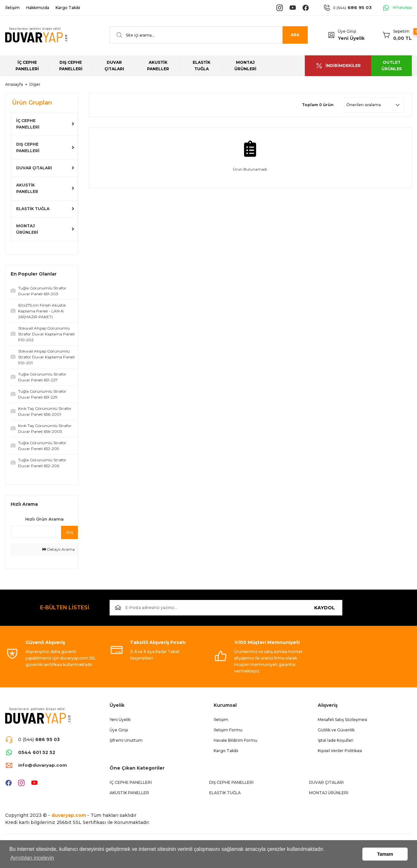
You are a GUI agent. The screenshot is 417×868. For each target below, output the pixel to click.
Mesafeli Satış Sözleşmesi (342, 720)
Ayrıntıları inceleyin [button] (32, 858)
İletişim (221, 720)
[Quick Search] (33, 532)
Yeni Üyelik (351, 38)
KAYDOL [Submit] (325, 608)
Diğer (35, 84)
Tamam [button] (385, 854)
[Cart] (397, 35)
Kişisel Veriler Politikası (340, 751)
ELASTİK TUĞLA (33, 209)
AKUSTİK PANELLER (27, 188)
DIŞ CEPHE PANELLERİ (28, 147)
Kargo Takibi (226, 751)
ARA (295, 35)
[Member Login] (331, 35)
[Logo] (36, 35)
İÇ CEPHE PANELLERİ (28, 124)
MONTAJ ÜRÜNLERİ (27, 229)
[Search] (209, 35)
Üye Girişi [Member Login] (347, 31)
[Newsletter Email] (226, 608)
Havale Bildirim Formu (235, 740)
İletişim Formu (228, 730)
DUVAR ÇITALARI (34, 168)
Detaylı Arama (59, 549)
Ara (69, 532)
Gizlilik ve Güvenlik (336, 730)
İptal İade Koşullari (336, 740)
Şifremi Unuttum (126, 740)
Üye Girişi (119, 730)
